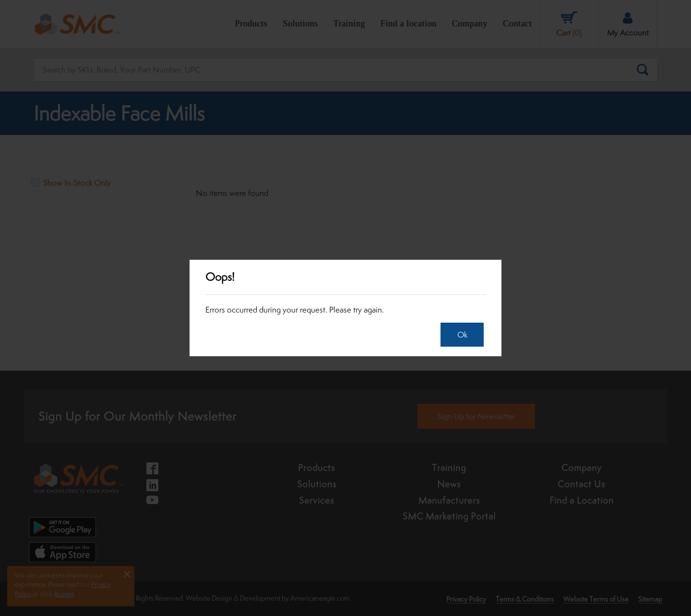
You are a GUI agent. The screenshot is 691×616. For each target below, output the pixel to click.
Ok (459, 335)
